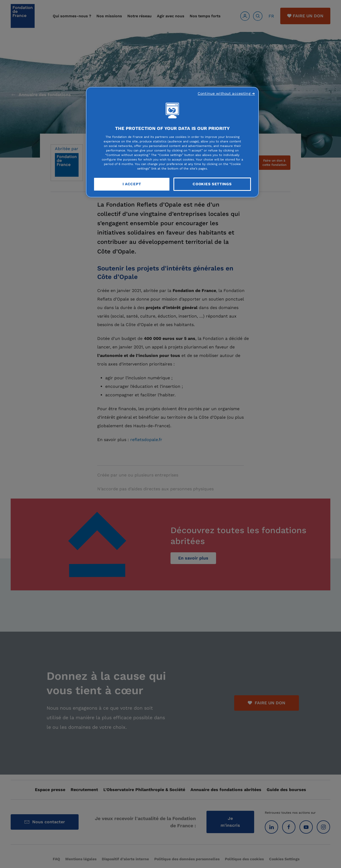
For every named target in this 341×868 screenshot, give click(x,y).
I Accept (132, 184)
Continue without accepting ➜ (226, 93)
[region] (172, 142)
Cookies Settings (212, 184)
